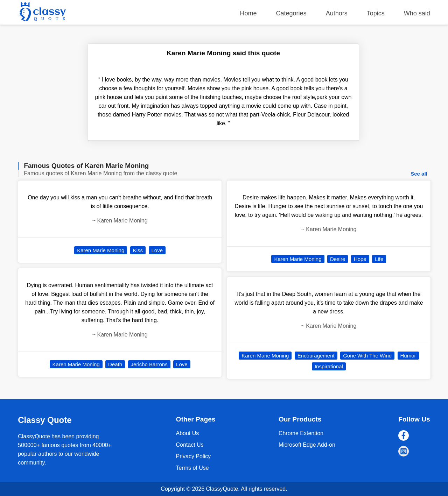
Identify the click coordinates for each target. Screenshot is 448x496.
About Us (187, 433)
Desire (338, 259)
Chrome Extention (301, 433)
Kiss (138, 250)
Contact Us (190, 445)
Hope (360, 259)
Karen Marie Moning (101, 250)
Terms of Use (192, 468)
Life (379, 259)
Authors (337, 13)
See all (419, 174)
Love (157, 250)
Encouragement (316, 356)
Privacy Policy (193, 456)
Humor (408, 356)
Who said (417, 13)
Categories (291, 13)
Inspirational (329, 366)
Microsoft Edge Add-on (307, 445)
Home (248, 13)
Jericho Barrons (149, 364)
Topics (376, 13)
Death (115, 364)
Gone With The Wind (367, 356)
